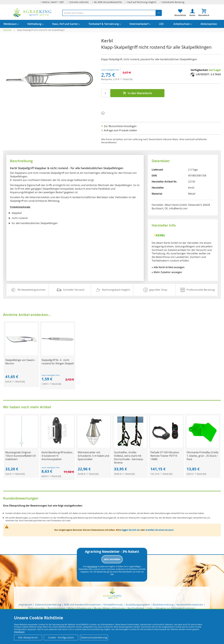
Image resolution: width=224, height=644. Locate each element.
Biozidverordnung (163, 605)
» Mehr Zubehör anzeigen (167, 272)
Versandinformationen (190, 605)
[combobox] (112, 13)
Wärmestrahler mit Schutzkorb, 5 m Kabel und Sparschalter (93, 456)
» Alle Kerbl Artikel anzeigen (168, 267)
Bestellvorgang (56, 608)
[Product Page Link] (21, 355)
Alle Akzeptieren (28, 637)
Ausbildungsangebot (138, 605)
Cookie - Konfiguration (61, 637)
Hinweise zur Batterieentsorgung (175, 608)
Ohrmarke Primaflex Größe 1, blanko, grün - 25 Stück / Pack (203, 456)
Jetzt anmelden (112, 559)
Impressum (26, 605)
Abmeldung (92, 566)
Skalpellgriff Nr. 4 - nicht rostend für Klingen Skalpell (58, 362)
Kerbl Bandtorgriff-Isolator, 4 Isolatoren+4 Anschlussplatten (57, 456)
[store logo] (32, 12)
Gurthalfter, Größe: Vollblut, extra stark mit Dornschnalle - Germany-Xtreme (129, 457)
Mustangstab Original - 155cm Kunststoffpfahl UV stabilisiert (21, 456)
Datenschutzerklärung (48, 605)
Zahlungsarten (36, 608)
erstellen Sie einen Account (160, 530)
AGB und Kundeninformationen (82, 605)
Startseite (7, 30)
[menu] (112, 24)
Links (150, 608)
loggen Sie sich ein (131, 530)
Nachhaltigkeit (136, 608)
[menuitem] (10, 24)
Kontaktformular (113, 605)
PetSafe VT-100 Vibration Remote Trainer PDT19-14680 (165, 456)
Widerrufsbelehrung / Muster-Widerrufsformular (96, 608)
